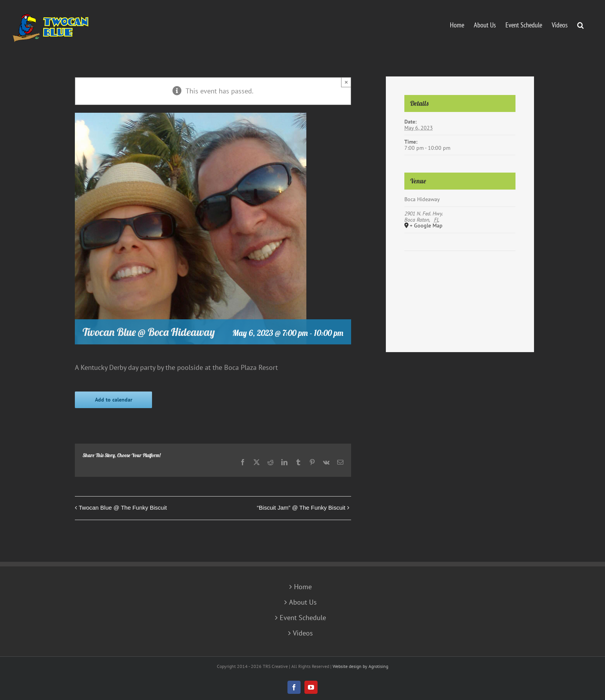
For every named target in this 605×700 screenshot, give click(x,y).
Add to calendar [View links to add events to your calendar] (114, 400)
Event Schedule (303, 618)
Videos (303, 633)
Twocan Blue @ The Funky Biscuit (123, 508)
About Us (303, 602)
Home (303, 587)
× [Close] (346, 82)
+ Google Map (426, 226)
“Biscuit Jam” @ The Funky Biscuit (301, 508)
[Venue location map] (460, 274)
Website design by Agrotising (360, 666)
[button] (580, 24)
